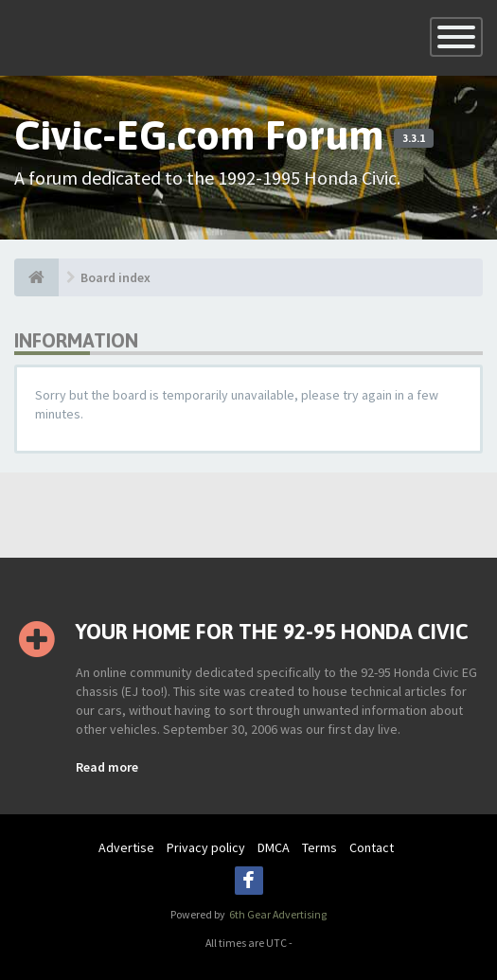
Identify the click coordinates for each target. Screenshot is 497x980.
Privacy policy (206, 847)
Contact (372, 847)
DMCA (274, 847)
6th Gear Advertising (277, 914)
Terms (319, 847)
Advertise (126, 847)
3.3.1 (414, 138)
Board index (115, 277)
